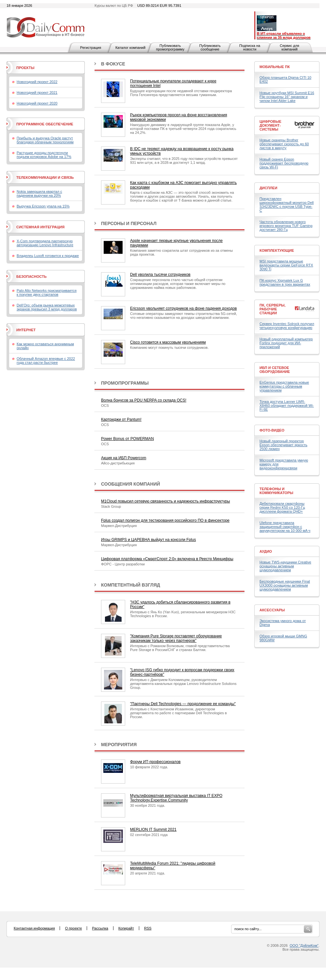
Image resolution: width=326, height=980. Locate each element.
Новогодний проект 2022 (37, 82)
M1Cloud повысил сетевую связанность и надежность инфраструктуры (165, 501)
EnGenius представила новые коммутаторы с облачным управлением (284, 386)
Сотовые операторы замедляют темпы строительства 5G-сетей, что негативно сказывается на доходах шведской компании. (184, 316)
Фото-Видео (272, 430)
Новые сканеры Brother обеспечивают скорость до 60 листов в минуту (284, 144)
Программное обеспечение (45, 124)
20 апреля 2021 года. (148, 873)
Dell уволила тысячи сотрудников (160, 275)
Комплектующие (277, 250)
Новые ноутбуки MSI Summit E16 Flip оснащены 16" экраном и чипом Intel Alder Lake (287, 97)
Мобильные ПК (275, 67)
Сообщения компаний (131, 484)
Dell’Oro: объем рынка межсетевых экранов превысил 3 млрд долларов (47, 307)
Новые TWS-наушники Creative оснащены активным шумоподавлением (285, 566)
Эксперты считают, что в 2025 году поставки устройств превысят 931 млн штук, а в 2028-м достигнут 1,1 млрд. (184, 161)
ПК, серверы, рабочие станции (273, 309)
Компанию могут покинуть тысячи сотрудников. (169, 348)
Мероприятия (119, 745)
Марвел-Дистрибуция (119, 526)
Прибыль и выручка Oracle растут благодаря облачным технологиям (45, 140)
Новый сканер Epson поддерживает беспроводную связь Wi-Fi (284, 163)
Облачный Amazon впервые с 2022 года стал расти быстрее (46, 361)
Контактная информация (34, 928)
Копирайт (126, 928)
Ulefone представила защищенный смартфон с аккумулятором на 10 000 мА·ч (285, 527)
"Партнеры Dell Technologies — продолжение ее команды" (183, 704)
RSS (148, 928)
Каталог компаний (130, 48)
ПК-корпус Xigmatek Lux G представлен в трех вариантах (285, 282)
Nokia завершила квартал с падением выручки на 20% (39, 193)
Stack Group (111, 506)
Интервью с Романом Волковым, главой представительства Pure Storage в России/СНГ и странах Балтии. (180, 648)
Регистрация (91, 48)
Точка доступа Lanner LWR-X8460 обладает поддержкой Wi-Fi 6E (287, 405)
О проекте (73, 928)
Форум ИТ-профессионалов (155, 762)
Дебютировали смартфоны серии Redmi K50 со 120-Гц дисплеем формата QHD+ (282, 507)
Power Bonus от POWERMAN (127, 439)
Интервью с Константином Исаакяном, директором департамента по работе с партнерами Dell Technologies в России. (178, 713)
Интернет (26, 330)
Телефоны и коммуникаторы (276, 491)
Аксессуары (272, 610)
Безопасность (31, 277)
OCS (105, 405)
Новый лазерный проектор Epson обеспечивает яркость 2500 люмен (283, 445)
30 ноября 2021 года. (148, 805)
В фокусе (113, 64)
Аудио (266, 551)
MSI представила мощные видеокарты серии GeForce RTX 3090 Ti (286, 265)
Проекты (25, 68)
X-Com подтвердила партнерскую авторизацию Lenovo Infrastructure (45, 243)
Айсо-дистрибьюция (118, 463)
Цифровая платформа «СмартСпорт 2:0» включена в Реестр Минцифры (167, 559)
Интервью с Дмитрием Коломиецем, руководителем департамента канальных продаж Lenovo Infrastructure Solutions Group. (183, 684)
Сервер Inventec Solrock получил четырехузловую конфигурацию (287, 326)
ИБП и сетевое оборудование (275, 370)
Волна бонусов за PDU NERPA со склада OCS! (144, 400)
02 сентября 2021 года (149, 835)
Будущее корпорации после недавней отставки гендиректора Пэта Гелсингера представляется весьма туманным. (181, 93)
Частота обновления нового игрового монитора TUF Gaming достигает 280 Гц (286, 226)
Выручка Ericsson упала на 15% (43, 206)
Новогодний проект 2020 (37, 103)
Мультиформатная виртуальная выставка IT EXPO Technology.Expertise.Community (176, 798)
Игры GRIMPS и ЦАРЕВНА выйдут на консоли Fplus (148, 540)
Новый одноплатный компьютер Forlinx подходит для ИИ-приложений (286, 343)
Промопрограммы (125, 383)
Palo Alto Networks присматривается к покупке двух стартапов (47, 292)
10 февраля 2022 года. (149, 767)
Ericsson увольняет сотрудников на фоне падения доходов (183, 308)
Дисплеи (268, 188)
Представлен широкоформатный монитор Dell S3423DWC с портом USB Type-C (287, 205)
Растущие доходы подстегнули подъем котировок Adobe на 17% (44, 155)
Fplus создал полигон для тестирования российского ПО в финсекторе (165, 520)
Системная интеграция (40, 227)
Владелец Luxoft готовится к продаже (48, 256)
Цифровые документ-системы (270, 125)
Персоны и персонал (129, 223)
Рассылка (100, 928)
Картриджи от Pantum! (121, 419)
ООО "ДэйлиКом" (304, 945)
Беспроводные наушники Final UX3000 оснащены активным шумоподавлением (285, 585)
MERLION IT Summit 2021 (153, 830)
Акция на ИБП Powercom (124, 458)
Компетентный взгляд (131, 585)
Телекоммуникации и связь (45, 178)
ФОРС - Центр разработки (123, 564)
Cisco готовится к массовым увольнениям (168, 342)
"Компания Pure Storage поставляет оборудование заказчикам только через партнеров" (176, 638)
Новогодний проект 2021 (37, 92)
